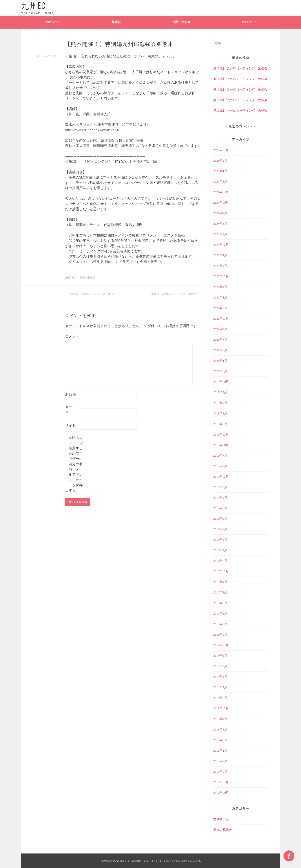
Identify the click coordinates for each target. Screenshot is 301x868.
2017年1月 (220, 508)
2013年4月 (220, 750)
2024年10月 (221, 203)
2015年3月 (220, 624)
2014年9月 (220, 656)
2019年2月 (220, 424)
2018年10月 (221, 445)
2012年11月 (221, 782)
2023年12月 (221, 245)
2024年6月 (220, 224)
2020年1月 (220, 371)
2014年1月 (220, 698)
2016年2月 (220, 550)
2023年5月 (220, 266)
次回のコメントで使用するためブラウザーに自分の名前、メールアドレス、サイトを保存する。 (76, 464)
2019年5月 (220, 403)
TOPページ (52, 22)
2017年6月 (220, 487)
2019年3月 (220, 413)
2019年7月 (220, 392)
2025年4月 (220, 171)
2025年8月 (220, 161)
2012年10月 (221, 793)
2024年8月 (220, 213)
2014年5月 (220, 677)
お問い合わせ (181, 22)
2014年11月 (221, 645)
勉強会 (116, 22)
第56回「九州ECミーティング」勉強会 (176, 294)
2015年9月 (220, 582)
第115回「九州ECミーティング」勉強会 (240, 79)
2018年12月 (221, 434)
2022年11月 (221, 276)
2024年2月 (220, 234)
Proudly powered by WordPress (124, 861)
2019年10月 (221, 382)
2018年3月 (220, 466)
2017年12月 (221, 477)
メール (70, 409)
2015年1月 (220, 635)
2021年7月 (220, 340)
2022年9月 (220, 287)
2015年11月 (221, 571)
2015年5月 (220, 613)
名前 (71, 395)
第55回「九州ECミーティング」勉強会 (90, 294)
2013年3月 (220, 761)
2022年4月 (220, 297)
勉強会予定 (221, 819)
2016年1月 (220, 561)
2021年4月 (220, 361)
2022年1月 (220, 308)
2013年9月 (220, 719)
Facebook (249, 22)
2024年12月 (221, 192)
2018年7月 (220, 456)
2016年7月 (220, 529)
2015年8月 (220, 592)
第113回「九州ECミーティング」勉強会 (240, 100)
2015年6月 (220, 603)
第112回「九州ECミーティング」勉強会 (240, 110)
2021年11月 (221, 318)
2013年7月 (220, 729)
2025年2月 (220, 181)
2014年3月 (220, 687)
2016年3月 (220, 540)
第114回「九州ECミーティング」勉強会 (240, 89)
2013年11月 (221, 708)
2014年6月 (220, 666)
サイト (70, 425)
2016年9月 (220, 519)
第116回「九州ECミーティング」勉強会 (240, 68)
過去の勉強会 (88, 277)
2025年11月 (221, 150)
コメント (72, 339)
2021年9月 (220, 329)
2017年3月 (220, 498)
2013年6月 (220, 740)
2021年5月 (220, 350)
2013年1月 (220, 772)
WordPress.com (188, 861)
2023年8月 (220, 255)
